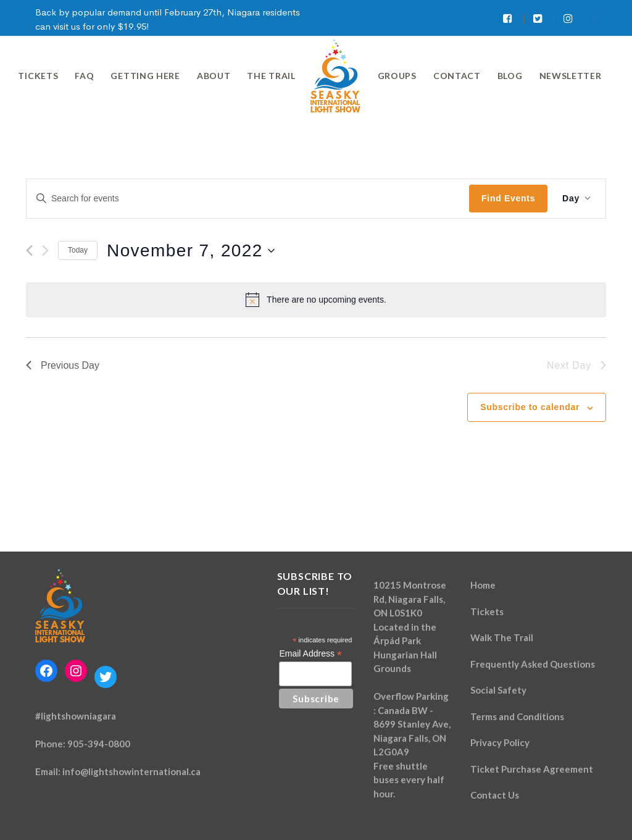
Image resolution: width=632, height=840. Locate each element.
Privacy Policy (500, 742)
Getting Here (145, 76)
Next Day (576, 365)
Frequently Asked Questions (533, 664)
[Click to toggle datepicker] (191, 251)
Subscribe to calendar (530, 407)
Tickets (38, 76)
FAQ (84, 76)
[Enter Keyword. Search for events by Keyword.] (248, 199)
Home (483, 585)
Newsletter (571, 76)
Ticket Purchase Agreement (532, 769)
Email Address (310, 654)
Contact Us (495, 795)
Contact (457, 76)
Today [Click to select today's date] (78, 250)
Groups (397, 76)
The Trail (271, 76)
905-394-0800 (99, 744)
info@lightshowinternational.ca (131, 771)
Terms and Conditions (517, 716)
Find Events (508, 198)
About (214, 76)
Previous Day (63, 365)
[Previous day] (29, 250)
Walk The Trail (502, 637)
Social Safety (498, 690)
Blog (510, 76)
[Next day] (45, 250)
